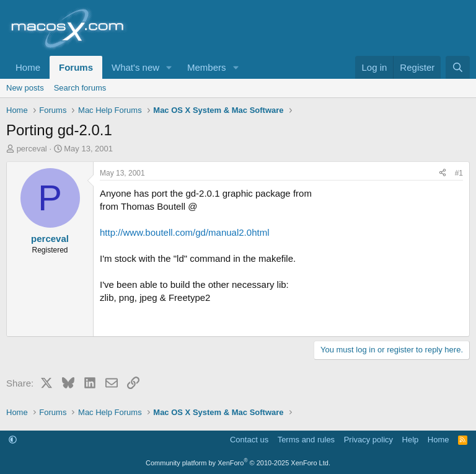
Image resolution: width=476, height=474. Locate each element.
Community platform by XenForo (238, 463)
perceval (32, 149)
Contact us (249, 440)
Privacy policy (368, 440)
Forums (76, 67)
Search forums (80, 88)
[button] (169, 67)
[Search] (458, 67)
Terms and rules (306, 440)
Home (28, 67)
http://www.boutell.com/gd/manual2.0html (184, 232)
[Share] (443, 173)
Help (411, 440)
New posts (25, 88)
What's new (135, 67)
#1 (459, 173)
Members (207, 67)
